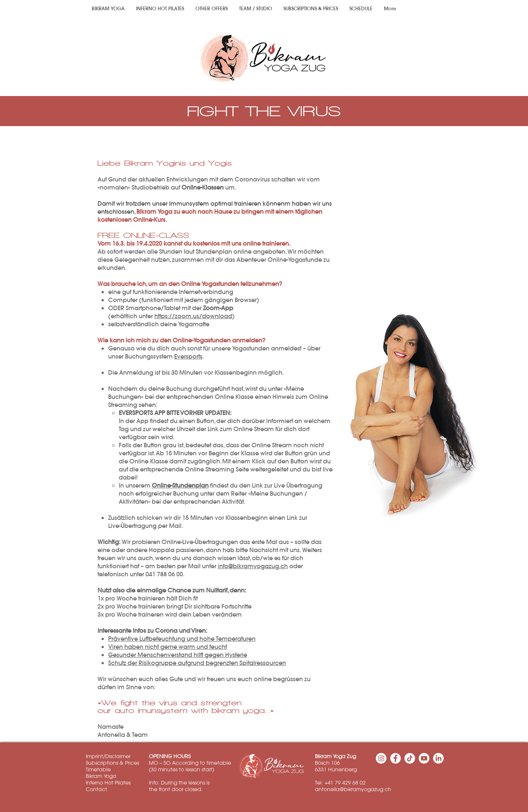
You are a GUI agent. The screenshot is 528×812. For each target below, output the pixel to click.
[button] (211, 9)
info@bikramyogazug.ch (253, 566)
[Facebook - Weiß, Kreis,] (395, 758)
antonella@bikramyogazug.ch (353, 789)
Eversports (188, 356)
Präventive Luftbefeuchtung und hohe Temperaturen (182, 639)
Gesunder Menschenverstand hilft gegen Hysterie (178, 655)
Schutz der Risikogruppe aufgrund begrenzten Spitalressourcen (197, 663)
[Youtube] (424, 758)
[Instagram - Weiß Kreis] (381, 758)
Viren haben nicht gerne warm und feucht (168, 647)
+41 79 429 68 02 (345, 783)
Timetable (98, 769)
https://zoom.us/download (193, 316)
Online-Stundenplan (180, 485)
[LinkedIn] (438, 758)
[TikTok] (410, 758)
